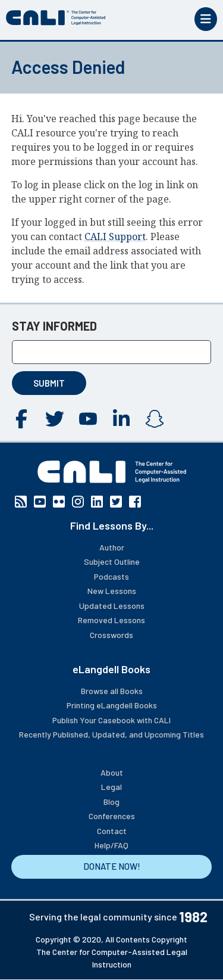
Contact (112, 831)
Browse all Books (112, 691)
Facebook (21, 419)
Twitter (55, 419)
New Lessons (112, 591)
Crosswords (111, 635)
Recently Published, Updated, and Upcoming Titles (111, 734)
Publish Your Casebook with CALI (111, 720)
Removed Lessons (111, 620)
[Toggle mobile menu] (206, 19)
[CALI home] (56, 18)
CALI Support (115, 237)
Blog (111, 802)
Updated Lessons (112, 606)
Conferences (112, 816)
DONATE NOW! (112, 866)
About (112, 772)
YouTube (88, 419)
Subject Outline (112, 561)
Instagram (155, 419)
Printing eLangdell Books (112, 705)
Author (112, 547)
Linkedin (121, 419)
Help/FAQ (111, 845)
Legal (111, 787)
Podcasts (111, 576)
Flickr (59, 502)
